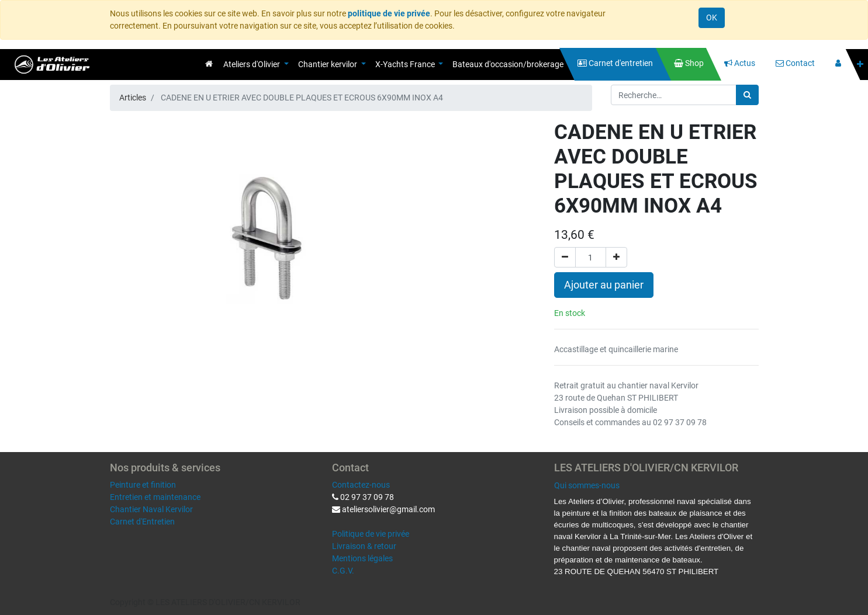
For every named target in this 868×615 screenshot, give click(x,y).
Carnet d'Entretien (142, 522)
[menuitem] (209, 64)
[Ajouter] (616, 257)
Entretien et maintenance (155, 497)
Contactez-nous (361, 485)
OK (712, 18)
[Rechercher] (747, 95)
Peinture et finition (143, 485)
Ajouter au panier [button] (604, 285)
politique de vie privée (389, 13)
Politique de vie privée (371, 534)
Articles (133, 98)
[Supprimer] (565, 257)
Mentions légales (362, 558)
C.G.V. (343, 571)
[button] (860, 65)
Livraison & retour (364, 546)
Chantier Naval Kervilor (151, 509)
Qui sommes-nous (587, 485)
